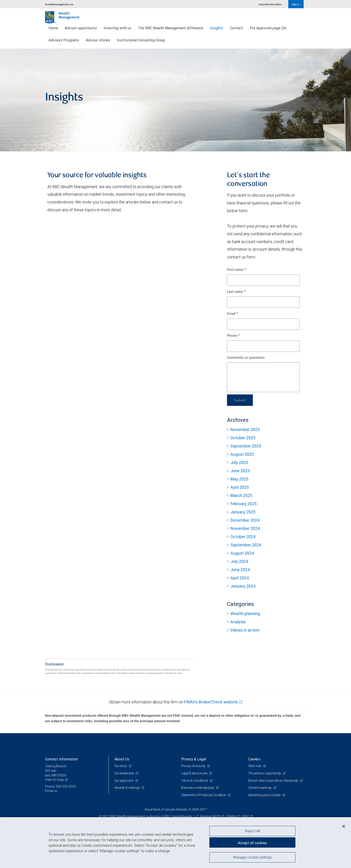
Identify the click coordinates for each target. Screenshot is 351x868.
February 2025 (243, 504)
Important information (270, 4)
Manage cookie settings (252, 857)
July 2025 (239, 462)
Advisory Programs (64, 40)
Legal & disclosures (195, 773)
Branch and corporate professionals (274, 781)
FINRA (231, 816)
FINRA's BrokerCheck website (211, 702)
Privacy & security (194, 766)
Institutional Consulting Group (141, 40)
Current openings (260, 788)
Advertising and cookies (265, 795)
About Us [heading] (122, 759)
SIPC (246, 816)
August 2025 (242, 454)
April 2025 (240, 487)
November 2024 (245, 528)
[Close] (344, 826)
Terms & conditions (195, 781)
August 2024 (242, 553)
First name (236, 270)
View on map (54, 780)
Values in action (245, 630)
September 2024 (246, 545)
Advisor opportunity (81, 28)
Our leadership (125, 773)
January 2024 (243, 586)
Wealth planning (245, 614)
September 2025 (246, 446)
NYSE (216, 816)
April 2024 (240, 578)
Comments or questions (246, 358)
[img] (175, 100)
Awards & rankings (128, 788)
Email (233, 314)
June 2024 (240, 570)
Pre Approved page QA (268, 28)
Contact (236, 28)
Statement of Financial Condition (204, 795)
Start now (255, 766)
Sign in (296, 4)
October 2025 (243, 438)
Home (53, 28)
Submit (240, 400)
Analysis (238, 622)
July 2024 (239, 561)
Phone (233, 336)
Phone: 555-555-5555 (61, 787)
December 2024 (245, 520)
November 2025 (245, 430)
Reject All (252, 831)
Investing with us (117, 28)
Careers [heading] (254, 759)
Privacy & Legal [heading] (194, 759)
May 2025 (239, 479)
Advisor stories (98, 40)
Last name (236, 292)
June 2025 (240, 471)
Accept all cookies (252, 843)
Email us (51, 791)
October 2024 (243, 537)
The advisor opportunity (265, 773)
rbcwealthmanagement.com (59, 4)
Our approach (124, 781)
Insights (217, 28)
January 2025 (243, 512)
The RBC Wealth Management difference (171, 28)
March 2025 (241, 495)
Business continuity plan (198, 788)
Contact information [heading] (61, 759)
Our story (121, 766)
